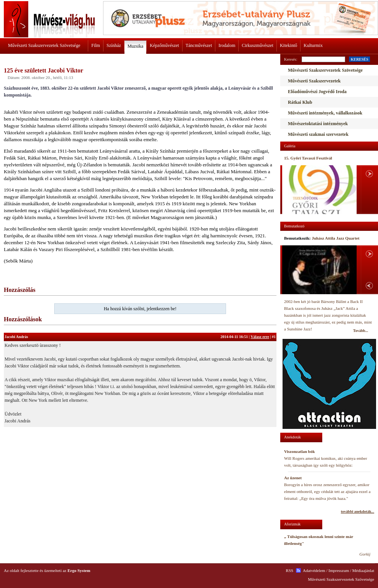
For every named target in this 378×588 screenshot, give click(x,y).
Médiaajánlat (363, 570)
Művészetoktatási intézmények (318, 124)
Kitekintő (288, 45)
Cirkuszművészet (258, 45)
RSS (290, 570)
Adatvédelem (314, 570)
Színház (114, 45)
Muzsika (135, 46)
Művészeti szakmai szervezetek (318, 134)
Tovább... (361, 331)
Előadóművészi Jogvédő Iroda (317, 92)
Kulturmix (313, 45)
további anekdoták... (358, 511)
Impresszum (339, 570)
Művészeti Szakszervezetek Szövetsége (44, 45)
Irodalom (227, 45)
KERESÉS (359, 59)
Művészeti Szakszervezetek (314, 81)
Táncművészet (199, 45)
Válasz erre (260, 337)
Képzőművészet (164, 45)
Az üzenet (293, 478)
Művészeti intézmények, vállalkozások (325, 113)
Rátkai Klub (300, 102)
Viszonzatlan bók (300, 451)
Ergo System (79, 570)
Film (96, 45)
